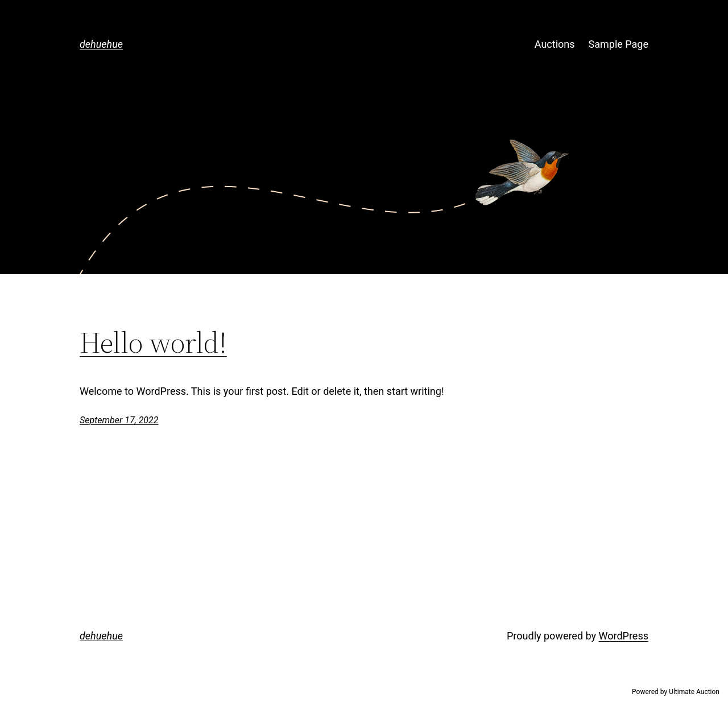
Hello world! (153, 342)
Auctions (555, 44)
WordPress (624, 636)
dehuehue (101, 44)
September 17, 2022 (119, 420)
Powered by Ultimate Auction (676, 692)
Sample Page (619, 44)
